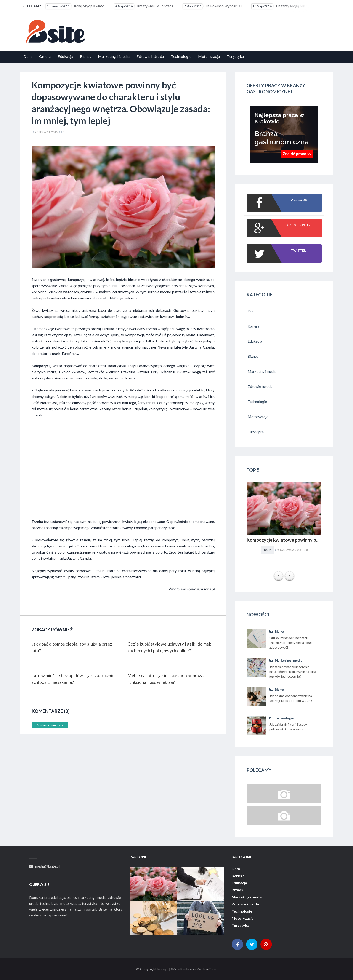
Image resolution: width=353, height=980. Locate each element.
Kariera (45, 56)
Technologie (181, 56)
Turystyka (235, 56)
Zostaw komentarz (50, 725)
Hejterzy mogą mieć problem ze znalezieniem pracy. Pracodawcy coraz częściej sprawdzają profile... (283, 6)
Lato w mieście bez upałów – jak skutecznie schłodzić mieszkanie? (73, 679)
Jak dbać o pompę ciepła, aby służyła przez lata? (72, 647)
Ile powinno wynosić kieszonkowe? (214, 6)
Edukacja (65, 56)
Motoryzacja (209, 56)
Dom (28, 56)
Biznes (86, 56)
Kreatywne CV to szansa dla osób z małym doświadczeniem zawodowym (146, 6)
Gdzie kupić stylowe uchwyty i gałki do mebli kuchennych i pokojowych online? (171, 647)
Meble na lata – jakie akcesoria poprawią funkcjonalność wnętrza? (167, 679)
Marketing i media (114, 56)
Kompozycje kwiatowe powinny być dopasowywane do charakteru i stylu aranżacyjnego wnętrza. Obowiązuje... (77, 6)
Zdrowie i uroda (150, 56)
